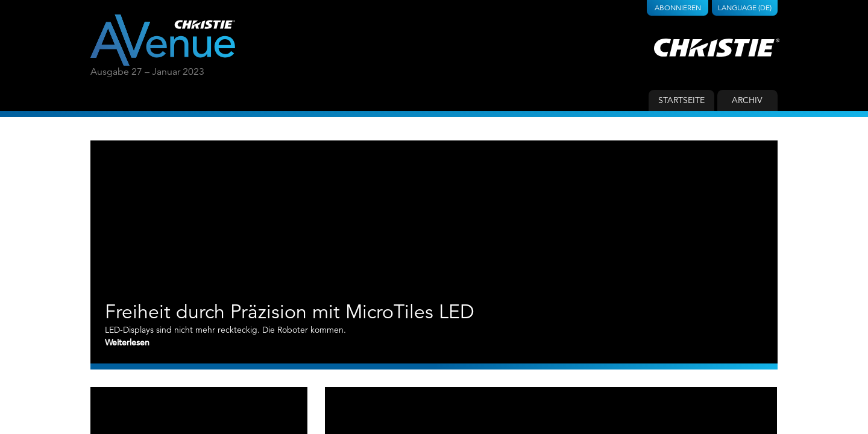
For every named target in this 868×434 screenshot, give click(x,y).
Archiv (747, 100)
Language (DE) (745, 8)
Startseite (681, 100)
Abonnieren (678, 8)
